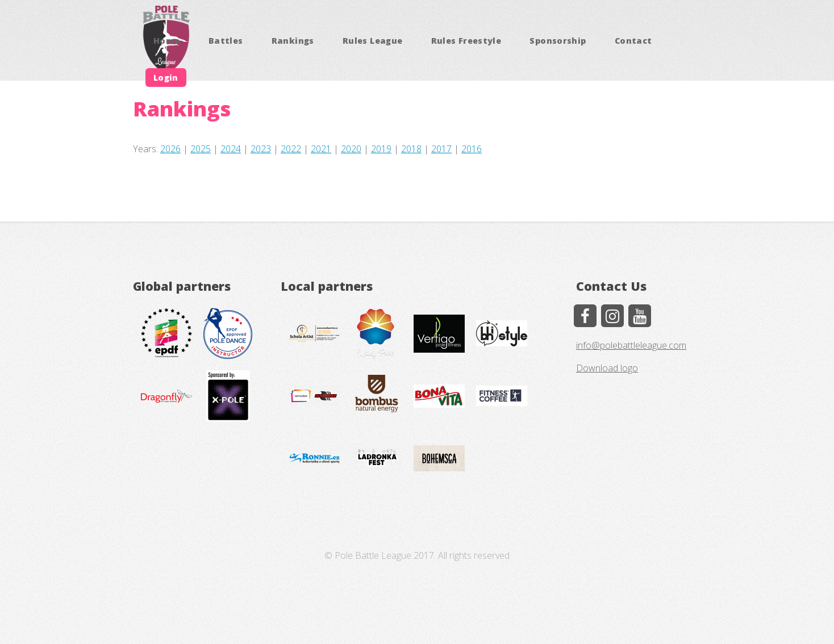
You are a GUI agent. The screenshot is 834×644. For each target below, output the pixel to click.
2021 (321, 149)
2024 (231, 149)
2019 (381, 149)
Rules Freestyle (466, 41)
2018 (411, 149)
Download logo (607, 368)
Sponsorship (558, 41)
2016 (472, 149)
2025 (201, 149)
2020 (351, 149)
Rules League (372, 41)
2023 (261, 149)
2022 (291, 149)
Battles (226, 41)
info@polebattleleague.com (631, 345)
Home (166, 41)
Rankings (293, 41)
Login (166, 78)
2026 (170, 149)
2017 (441, 149)
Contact (633, 41)
